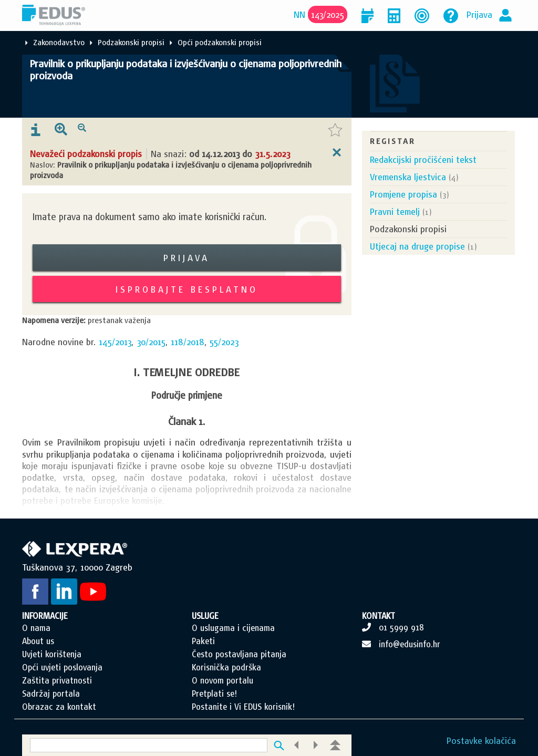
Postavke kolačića (481, 741)
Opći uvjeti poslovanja (62, 667)
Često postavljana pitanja (239, 654)
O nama (36, 628)
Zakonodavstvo (59, 42)
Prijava (479, 14)
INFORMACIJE (45, 616)
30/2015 (151, 342)
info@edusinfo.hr (410, 644)
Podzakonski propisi (131, 42)
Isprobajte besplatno (187, 289)
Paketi (203, 641)
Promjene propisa (403, 194)
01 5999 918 (401, 627)
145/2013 (115, 342)
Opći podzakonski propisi (220, 42)
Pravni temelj (395, 211)
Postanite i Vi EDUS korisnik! (243, 707)
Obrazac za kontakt (59, 707)
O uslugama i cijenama (233, 628)
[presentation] (36, 130)
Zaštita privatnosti (57, 680)
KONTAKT (379, 616)
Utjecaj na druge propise (417, 246)
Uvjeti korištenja (52, 654)
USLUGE (205, 616)
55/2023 (224, 342)
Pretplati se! (214, 693)
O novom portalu (223, 680)
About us (38, 641)
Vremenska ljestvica (408, 177)
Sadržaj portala (51, 693)
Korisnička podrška (226, 667)
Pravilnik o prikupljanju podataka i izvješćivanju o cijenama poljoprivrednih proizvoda (186, 70)
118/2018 (188, 342)
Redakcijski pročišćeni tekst (423, 159)
